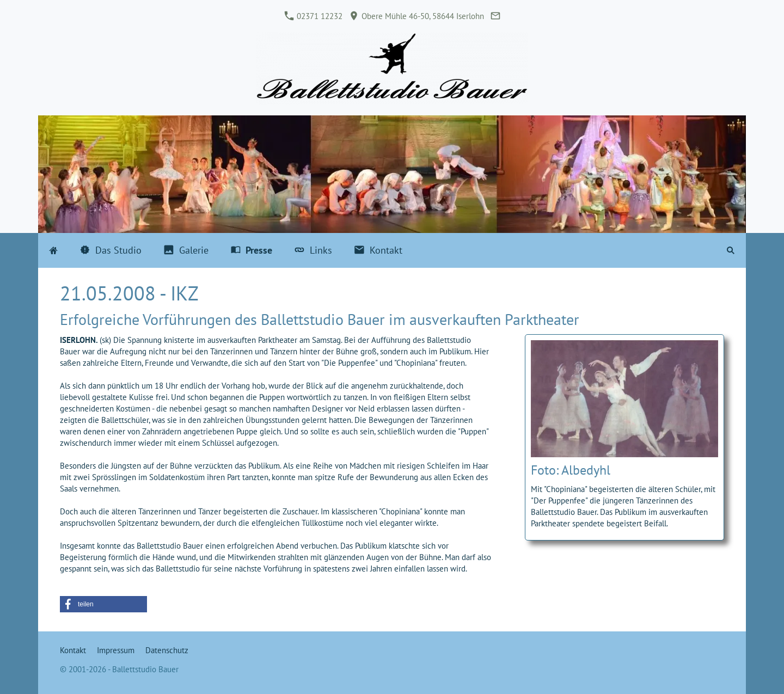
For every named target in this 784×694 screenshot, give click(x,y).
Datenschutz (167, 650)
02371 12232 (314, 16)
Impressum (116, 650)
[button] (103, 604)
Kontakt (73, 650)
